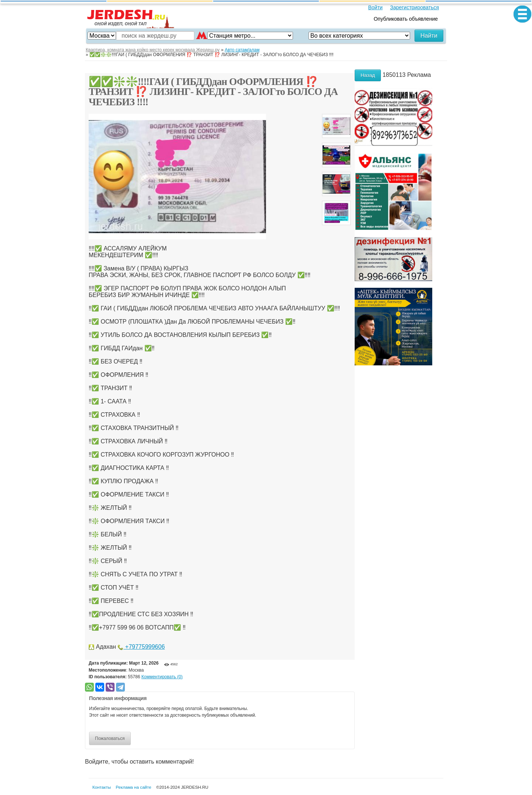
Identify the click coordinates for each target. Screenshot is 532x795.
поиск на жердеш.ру (149, 36)
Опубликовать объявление (406, 19)
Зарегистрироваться (415, 7)
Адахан (106, 647)
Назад (368, 75)
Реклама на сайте (133, 787)
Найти (429, 36)
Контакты (102, 787)
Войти (375, 7)
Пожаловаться (110, 738)
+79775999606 (141, 647)
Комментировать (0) (162, 677)
